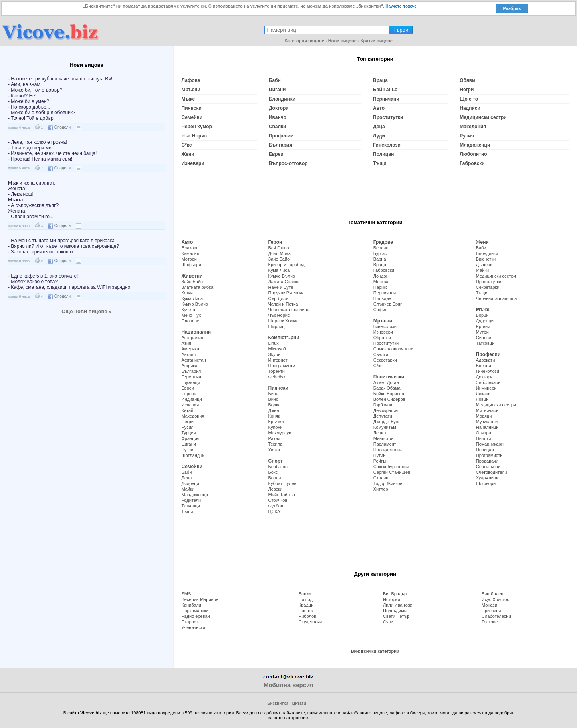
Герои (275, 242)
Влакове (190, 248)
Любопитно (473, 154)
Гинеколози (387, 145)
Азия (186, 343)
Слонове (191, 321)
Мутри (482, 332)
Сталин (381, 478)
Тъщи (380, 163)
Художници (487, 478)
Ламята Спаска (284, 282)
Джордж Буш (386, 422)
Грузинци (191, 382)
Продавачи (487, 461)
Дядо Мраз (279, 253)
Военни (484, 366)
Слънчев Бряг (388, 304)
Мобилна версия (288, 685)
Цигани (277, 90)
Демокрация (386, 410)
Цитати (299, 703)
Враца (380, 80)
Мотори (189, 259)
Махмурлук (280, 433)
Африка (190, 366)
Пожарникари (490, 444)
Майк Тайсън (282, 495)
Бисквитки (278, 703)
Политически (389, 377)
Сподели (59, 127)
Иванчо (278, 117)
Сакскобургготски (391, 467)
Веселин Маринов (200, 599)
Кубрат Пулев (282, 483)
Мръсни (191, 90)
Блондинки (282, 99)
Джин (274, 410)
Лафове (191, 80)
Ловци (482, 399)
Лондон (381, 276)
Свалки (278, 127)
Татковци (191, 506)
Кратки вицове (377, 41)
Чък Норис (194, 136)
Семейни (192, 117)
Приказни (491, 611)
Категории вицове (304, 41)
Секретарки (385, 360)
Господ (306, 599)
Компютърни (284, 338)
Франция (191, 438)
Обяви (467, 80)
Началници (487, 427)
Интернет (278, 360)
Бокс (273, 472)
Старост (190, 622)
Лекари (483, 394)
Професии (281, 136)
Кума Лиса (192, 298)
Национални (196, 332)
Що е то (469, 99)
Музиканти (487, 422)
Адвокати (486, 360)
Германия (191, 377)
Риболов (307, 616)
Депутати (383, 416)
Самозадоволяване (393, 349)
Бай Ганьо (385, 90)
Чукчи (188, 450)
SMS (186, 594)
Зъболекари (488, 382)
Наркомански (195, 611)
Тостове (490, 622)
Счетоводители (492, 472)
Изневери (193, 163)
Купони (276, 427)
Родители (191, 500)
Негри (467, 90)
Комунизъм (385, 427)
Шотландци (193, 455)
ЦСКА (274, 511)
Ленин (380, 433)
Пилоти (484, 438)
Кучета (188, 310)
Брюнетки (486, 259)
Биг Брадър (395, 594)
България (280, 145)
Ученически (193, 627)
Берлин (381, 248)
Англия (189, 354)
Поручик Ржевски (286, 293)
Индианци (192, 399)
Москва (381, 282)
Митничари (487, 410)
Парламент (385, 444)
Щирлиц (277, 326)
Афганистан (194, 360)
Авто (379, 108)
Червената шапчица (289, 310)
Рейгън (381, 461)
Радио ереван (196, 616)
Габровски (472, 163)
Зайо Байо (192, 282)
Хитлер (381, 489)
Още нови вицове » (86, 311)
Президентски (388, 450)
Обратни (382, 338)
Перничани (386, 99)
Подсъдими (395, 611)
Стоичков (278, 500)
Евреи (276, 154)
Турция (189, 433)
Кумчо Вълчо (195, 304)
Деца (379, 127)
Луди (379, 136)
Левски (276, 489)
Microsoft (277, 349)
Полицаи (383, 154)
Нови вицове (342, 41)
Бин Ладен (492, 594)
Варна (380, 259)
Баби (275, 80)
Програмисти (282, 366)
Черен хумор (197, 127)
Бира (274, 394)
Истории (392, 599)
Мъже (188, 99)
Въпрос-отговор (288, 163)
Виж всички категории (375, 651)
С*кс (187, 145)
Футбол (276, 506)
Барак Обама (387, 388)
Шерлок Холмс (283, 321)
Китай (188, 410)
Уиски (274, 450)
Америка (190, 349)
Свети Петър (396, 616)
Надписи (470, 108)
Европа (189, 394)
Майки (188, 489)
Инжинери (486, 388)
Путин (380, 455)
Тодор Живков (388, 483)
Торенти (277, 371)
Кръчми (276, 422)
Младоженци (475, 145)
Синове (484, 338)
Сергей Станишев (392, 472)
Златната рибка (198, 287)
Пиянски (192, 108)
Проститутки (388, 117)
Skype (275, 354)
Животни (192, 276)
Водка (275, 405)
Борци (275, 478)
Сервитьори (488, 467)
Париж (380, 287)
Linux (274, 343)
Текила (276, 444)
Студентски (310, 622)
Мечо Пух (191, 315)
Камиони (191, 253)
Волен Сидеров (389, 399)
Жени (188, 154)
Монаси (489, 605)
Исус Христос (495, 599)
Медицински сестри (483, 117)
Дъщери (484, 265)
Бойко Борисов (389, 394)
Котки (187, 293)
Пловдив (382, 298)
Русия (467, 136)
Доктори (279, 108)
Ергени (483, 326)
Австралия (192, 338)
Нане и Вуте (281, 287)
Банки (305, 594)
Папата (306, 611)
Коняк (274, 416)
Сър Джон (279, 298)
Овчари (484, 433)
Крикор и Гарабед (286, 265)
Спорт (276, 461)
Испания (190, 405)
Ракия (274, 438)
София (380, 310)
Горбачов (383, 405)
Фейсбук (277, 377)
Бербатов (278, 467)
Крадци (306, 605)
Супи (388, 622)
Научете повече (401, 6)
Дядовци (190, 483)
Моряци (484, 416)
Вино (274, 399)
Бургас (380, 253)
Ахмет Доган (386, 382)
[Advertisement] (87, 378)
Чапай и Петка (283, 304)
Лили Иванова (398, 605)
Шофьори (191, 265)
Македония (473, 127)
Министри (383, 438)
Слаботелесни (496, 616)
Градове (383, 242)
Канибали (191, 605)
